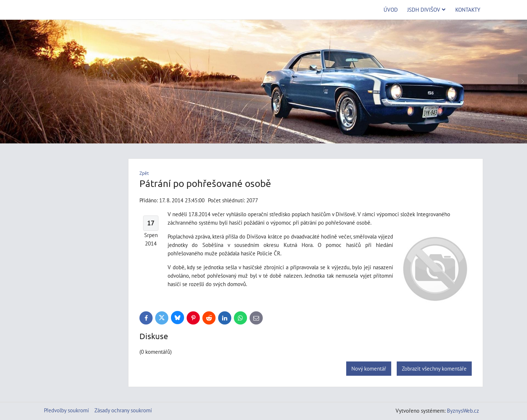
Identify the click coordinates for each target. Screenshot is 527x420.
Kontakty (468, 10)
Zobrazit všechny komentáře (434, 368)
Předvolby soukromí (66, 410)
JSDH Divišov (427, 10)
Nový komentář (369, 368)
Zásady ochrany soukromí (123, 410)
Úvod (391, 10)
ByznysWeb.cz (463, 410)
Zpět (144, 173)
